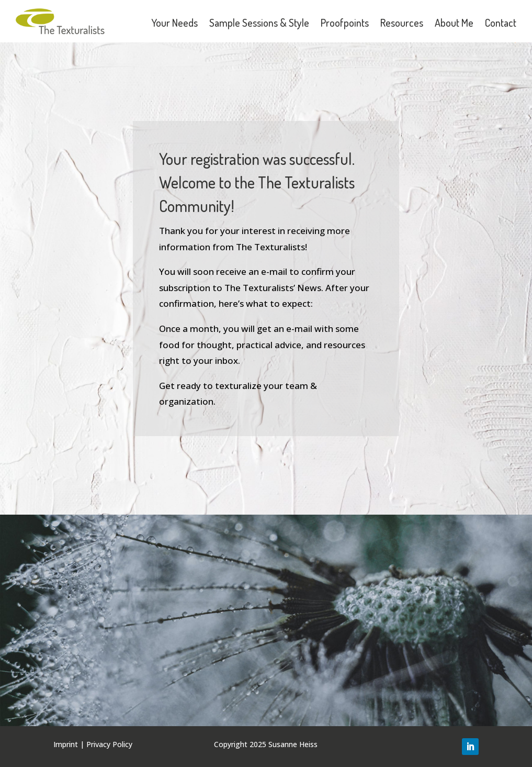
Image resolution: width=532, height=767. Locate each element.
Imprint (66, 744)
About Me (454, 23)
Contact (501, 23)
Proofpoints (345, 23)
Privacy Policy (109, 744)
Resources (402, 23)
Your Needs (174, 23)
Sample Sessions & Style (259, 23)
